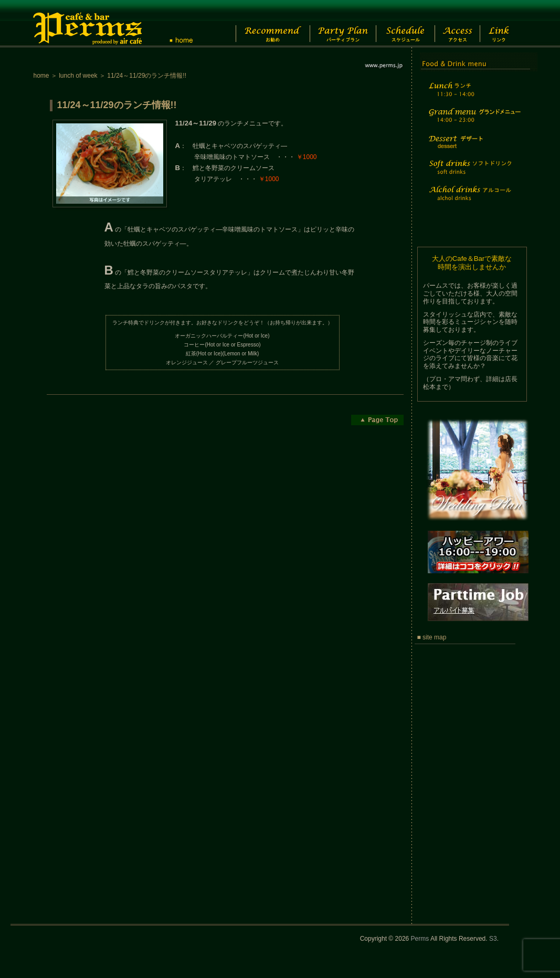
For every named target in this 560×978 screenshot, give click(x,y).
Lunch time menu (473, 95)
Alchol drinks (473, 200)
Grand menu (473, 122)
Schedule (404, 24)
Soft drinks (473, 173)
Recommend (264, 24)
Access (463, 24)
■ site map (432, 637)
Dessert (473, 149)
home (41, 76)
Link (508, 24)
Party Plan (338, 24)
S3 (493, 939)
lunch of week (78, 76)
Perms (420, 939)
